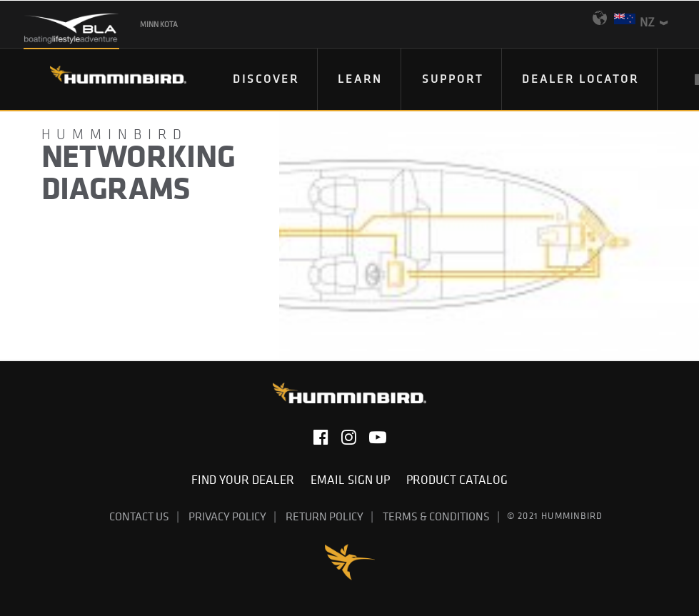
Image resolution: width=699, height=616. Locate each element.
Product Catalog (457, 480)
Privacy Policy (227, 516)
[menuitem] (266, 79)
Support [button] (453, 79)
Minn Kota (159, 24)
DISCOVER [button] (266, 79)
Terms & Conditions (436, 516)
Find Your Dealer (246, 480)
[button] (321, 441)
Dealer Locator (580, 79)
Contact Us (139, 516)
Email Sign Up (353, 480)
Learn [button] (360, 79)
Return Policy (325, 516)
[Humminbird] (105, 80)
